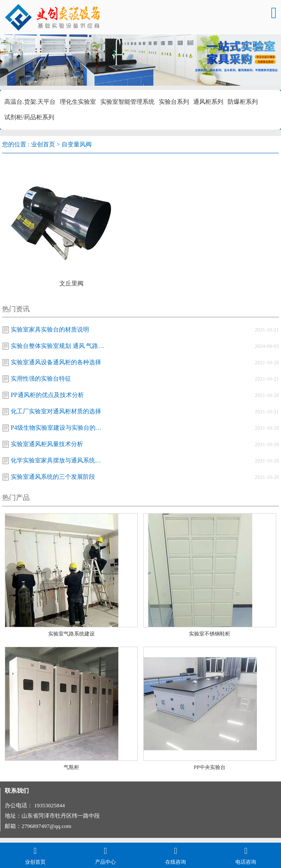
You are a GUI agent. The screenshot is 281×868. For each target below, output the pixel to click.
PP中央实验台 (210, 767)
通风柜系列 (208, 102)
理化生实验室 (78, 102)
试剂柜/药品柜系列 (29, 117)
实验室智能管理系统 (127, 102)
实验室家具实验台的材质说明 (50, 330)
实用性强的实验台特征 (41, 379)
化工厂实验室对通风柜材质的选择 (56, 411)
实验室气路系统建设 (71, 634)
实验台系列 (174, 102)
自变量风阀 (77, 144)
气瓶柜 (71, 767)
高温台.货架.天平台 (30, 102)
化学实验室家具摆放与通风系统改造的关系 (58, 460)
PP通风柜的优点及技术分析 (47, 395)
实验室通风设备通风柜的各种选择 (56, 362)
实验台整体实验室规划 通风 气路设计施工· (58, 346)
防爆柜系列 (243, 102)
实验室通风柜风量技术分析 (47, 444)
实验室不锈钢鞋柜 (210, 634)
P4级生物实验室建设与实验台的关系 (58, 428)
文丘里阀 (71, 284)
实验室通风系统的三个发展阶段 (53, 477)
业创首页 (43, 144)
